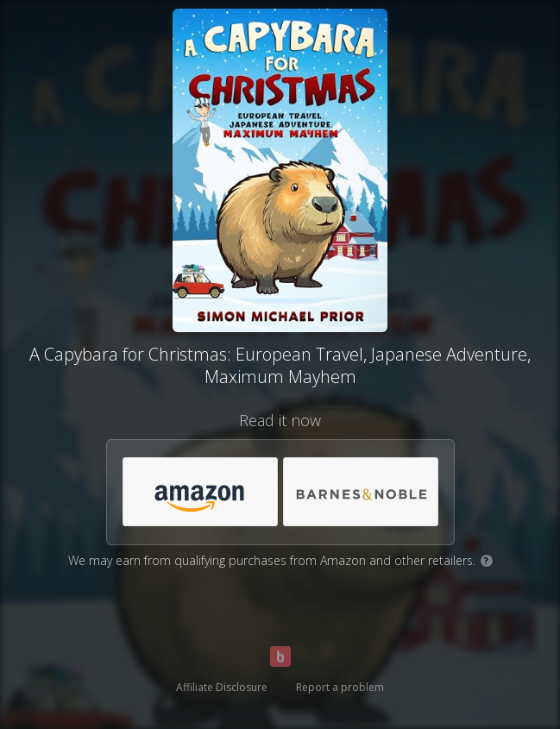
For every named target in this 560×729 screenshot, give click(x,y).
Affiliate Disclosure (222, 687)
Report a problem (340, 687)
